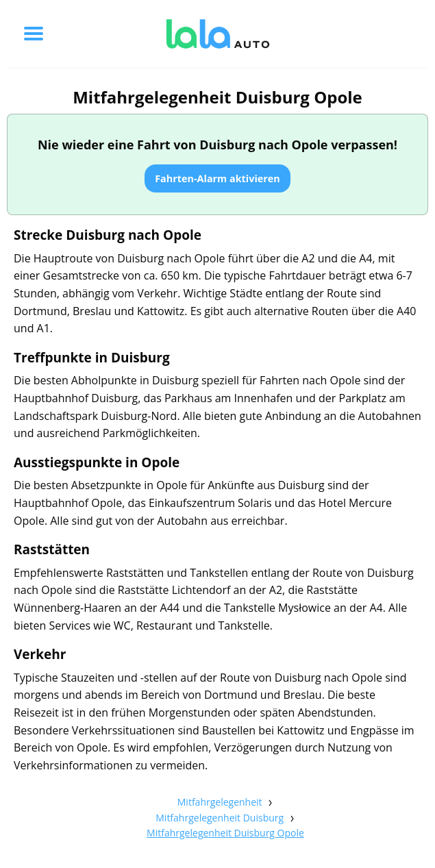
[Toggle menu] (34, 34)
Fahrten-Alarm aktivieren (217, 178)
